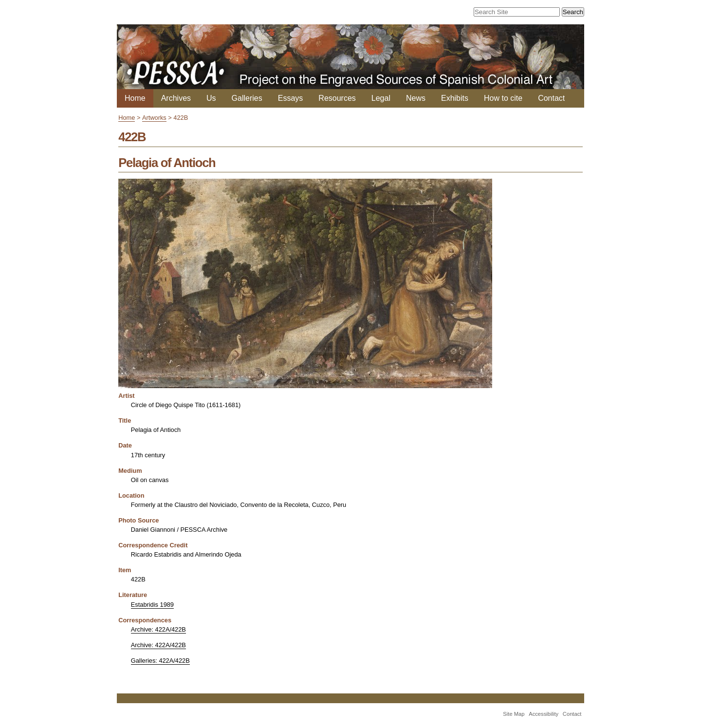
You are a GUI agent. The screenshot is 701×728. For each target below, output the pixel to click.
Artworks (154, 118)
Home (135, 98)
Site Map (514, 714)
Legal (381, 98)
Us (211, 98)
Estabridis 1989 (152, 605)
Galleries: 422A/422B (160, 661)
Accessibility (544, 714)
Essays (291, 98)
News (416, 98)
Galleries (247, 98)
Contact (551, 98)
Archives (176, 98)
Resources (337, 98)
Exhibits (455, 98)
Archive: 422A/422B (158, 629)
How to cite (503, 98)
